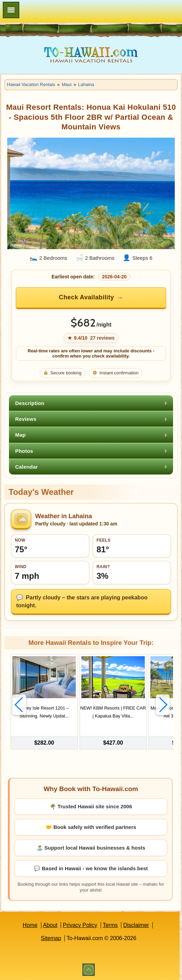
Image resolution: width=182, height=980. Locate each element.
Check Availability (87, 297)
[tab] (91, 403)
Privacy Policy (80, 924)
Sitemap (51, 938)
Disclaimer (136, 924)
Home (30, 924)
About (50, 924)
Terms (110, 924)
